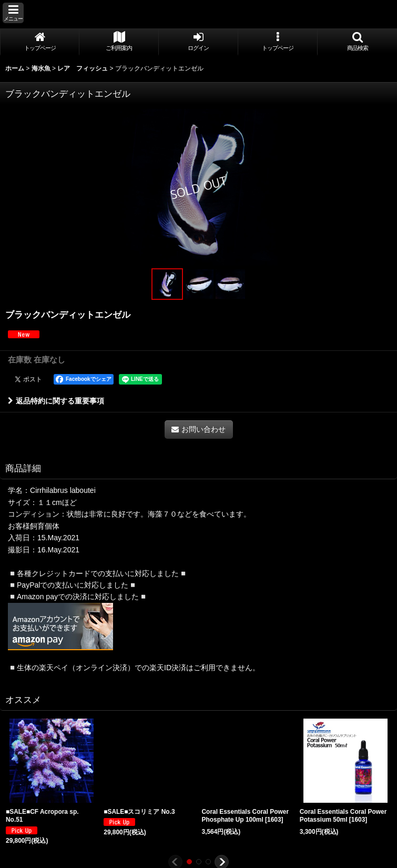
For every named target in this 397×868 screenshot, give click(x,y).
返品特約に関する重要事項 (56, 401)
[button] (13, 13)
